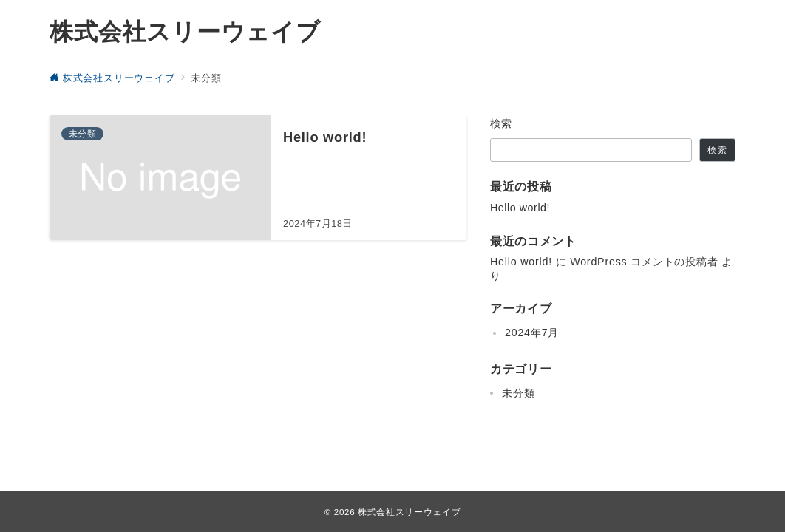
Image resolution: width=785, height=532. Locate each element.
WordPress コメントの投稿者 (644, 262)
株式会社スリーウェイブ (185, 32)
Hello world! (520, 208)
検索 (502, 123)
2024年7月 (532, 332)
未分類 (518, 393)
